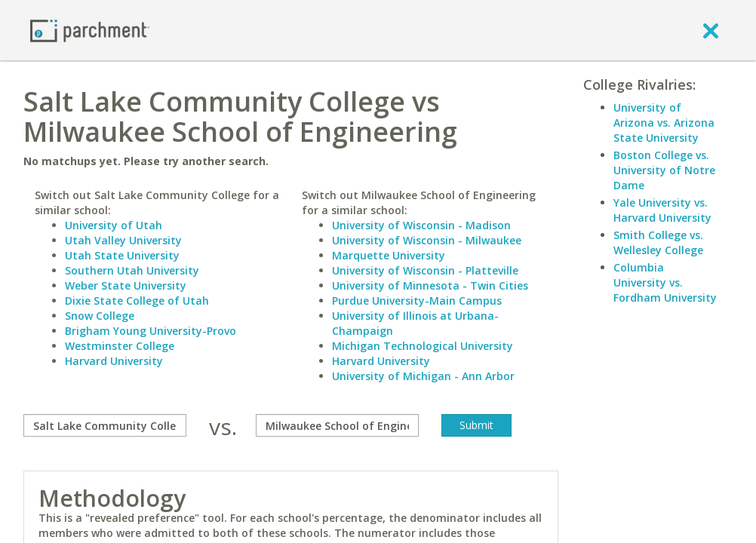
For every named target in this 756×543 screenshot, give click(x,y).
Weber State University (126, 285)
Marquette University (389, 255)
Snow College (100, 316)
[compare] (105, 425)
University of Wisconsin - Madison (421, 225)
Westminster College (120, 346)
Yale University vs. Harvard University (662, 210)
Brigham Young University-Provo (151, 331)
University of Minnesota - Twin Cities (430, 285)
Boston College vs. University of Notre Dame (664, 170)
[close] (711, 30)
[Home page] (90, 30)
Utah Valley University (123, 240)
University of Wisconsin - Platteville (425, 270)
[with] (337, 425)
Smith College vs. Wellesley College (658, 242)
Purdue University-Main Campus (417, 301)
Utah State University (122, 255)
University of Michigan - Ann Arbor (423, 376)
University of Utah (114, 225)
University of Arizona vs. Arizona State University (664, 123)
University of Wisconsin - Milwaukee (427, 240)
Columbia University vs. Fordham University (665, 282)
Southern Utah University (132, 270)
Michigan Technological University (423, 346)
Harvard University (114, 361)
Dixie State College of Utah (137, 301)
